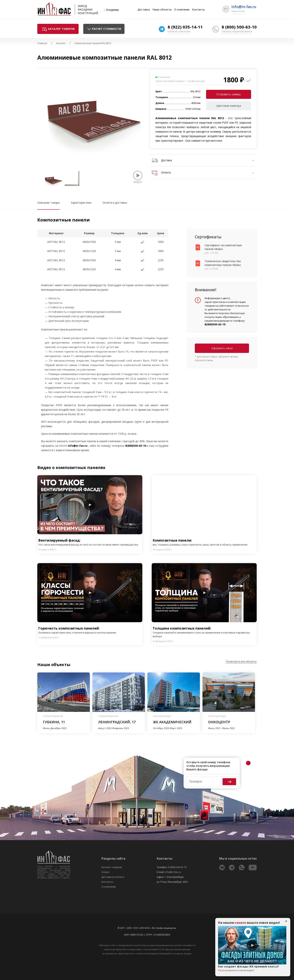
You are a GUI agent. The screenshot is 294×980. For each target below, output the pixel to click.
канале (240, 923)
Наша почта (238, 11)
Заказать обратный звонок (237, 31)
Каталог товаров (112, 867)
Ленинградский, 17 (117, 722)
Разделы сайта (113, 858)
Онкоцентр (219, 722)
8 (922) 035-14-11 (185, 27)
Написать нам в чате (179, 31)
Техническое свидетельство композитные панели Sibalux (223, 263)
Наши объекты (162, 10)
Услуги (105, 872)
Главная (42, 43)
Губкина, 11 (54, 722)
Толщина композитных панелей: (204, 632)
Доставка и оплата (113, 877)
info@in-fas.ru (244, 7)
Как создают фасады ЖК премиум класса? (252, 968)
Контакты (198, 10)
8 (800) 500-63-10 (239, 27)
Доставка (144, 10)
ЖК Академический (172, 722)
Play (90, 505)
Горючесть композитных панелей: (77, 630)
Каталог (61, 43)
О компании (182, 10)
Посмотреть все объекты (241, 661)
